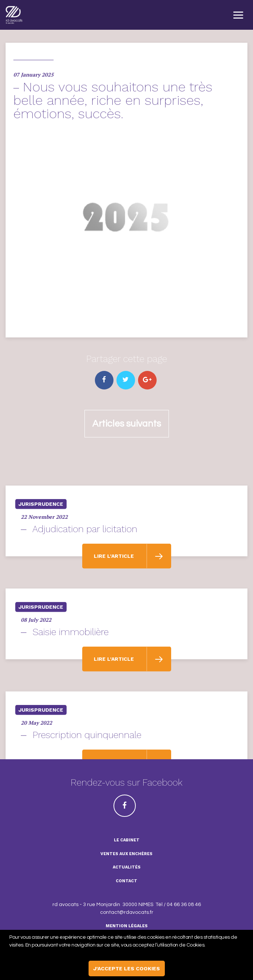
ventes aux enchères (126, 854)
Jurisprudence (41, 522)
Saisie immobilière (71, 650)
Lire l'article (115, 574)
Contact (126, 881)
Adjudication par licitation (85, 547)
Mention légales (127, 926)
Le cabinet (127, 840)
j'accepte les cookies (127, 968)
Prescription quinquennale (87, 753)
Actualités (127, 867)
